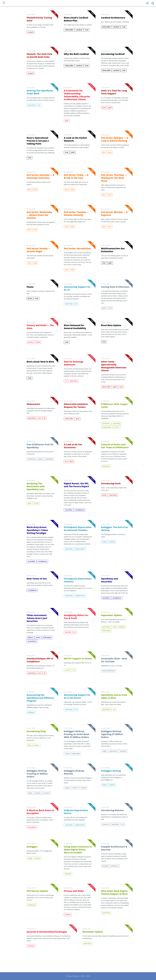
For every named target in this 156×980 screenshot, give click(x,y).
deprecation (80, 549)
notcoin (75, 788)
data (30, 503)
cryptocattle (107, 427)
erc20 (36, 503)
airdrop (112, 542)
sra (40, 418)
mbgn (104, 542)
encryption (32, 827)
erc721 (117, 427)
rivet (87, 30)
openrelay (32, 105)
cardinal (79, 30)
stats (38, 342)
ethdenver (106, 423)
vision (38, 637)
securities (69, 510)
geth (67, 121)
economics (32, 641)
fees (71, 461)
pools (41, 459)
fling (29, 745)
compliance (80, 510)
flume (30, 298)
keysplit (68, 874)
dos (104, 152)
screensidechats (109, 671)
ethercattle (69, 30)
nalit (114, 627)
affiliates (31, 712)
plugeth (31, 32)
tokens (30, 637)
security (68, 632)
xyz (114, 709)
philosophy (47, 637)
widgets (122, 627)
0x (39, 105)
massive (123, 751)
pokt (73, 152)
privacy (31, 342)
